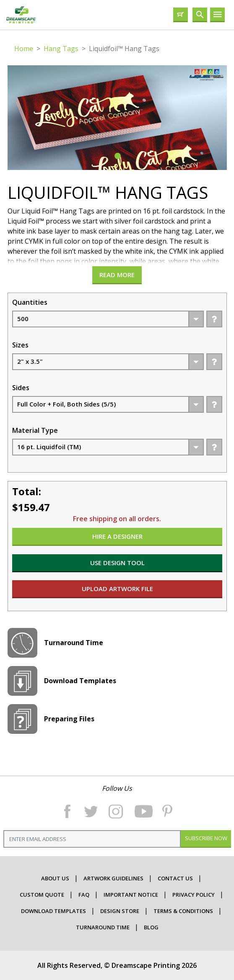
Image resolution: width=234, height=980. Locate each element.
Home (24, 49)
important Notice (131, 895)
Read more (117, 275)
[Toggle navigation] (217, 15)
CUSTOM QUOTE (42, 895)
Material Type (35, 430)
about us (55, 878)
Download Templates (53, 911)
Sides (21, 388)
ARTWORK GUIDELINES (113, 878)
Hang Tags (61, 49)
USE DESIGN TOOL (117, 563)
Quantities (30, 302)
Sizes (20, 345)
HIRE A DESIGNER (117, 536)
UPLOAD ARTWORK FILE (117, 589)
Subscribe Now (206, 838)
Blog (151, 927)
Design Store (120, 911)
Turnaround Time (103, 927)
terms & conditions (183, 911)
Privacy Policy (194, 895)
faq (84, 895)
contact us (175, 878)
